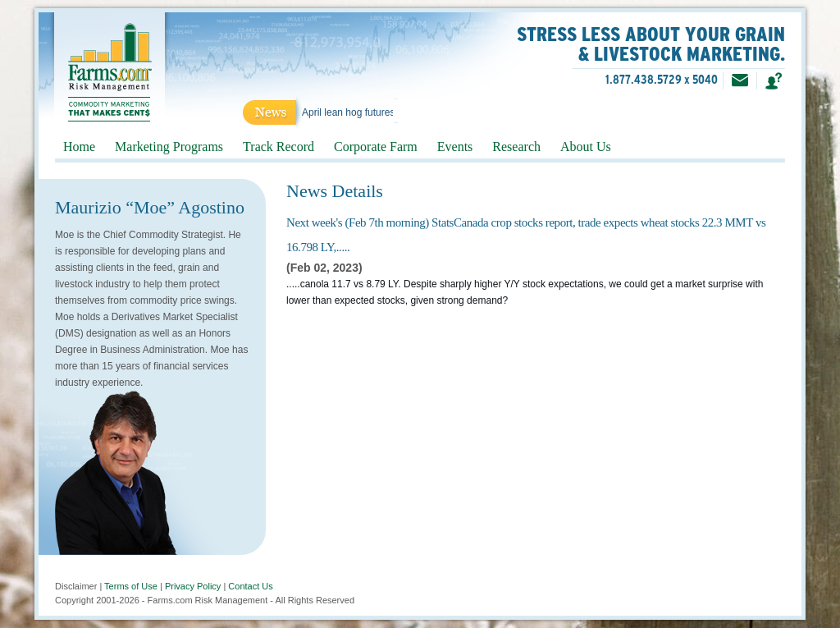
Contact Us (250, 586)
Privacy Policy (193, 586)
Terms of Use (131, 586)
